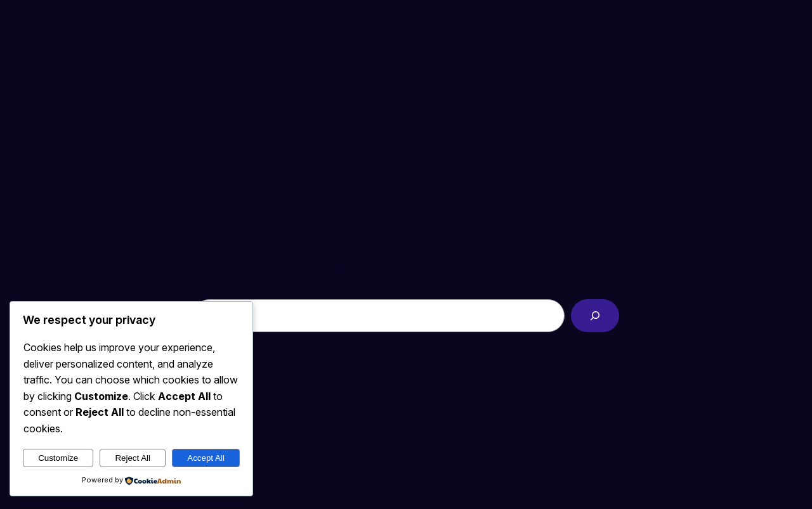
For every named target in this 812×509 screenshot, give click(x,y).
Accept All (206, 458)
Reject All (133, 458)
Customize (58, 458)
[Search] (595, 316)
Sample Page (761, 28)
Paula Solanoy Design (96, 28)
